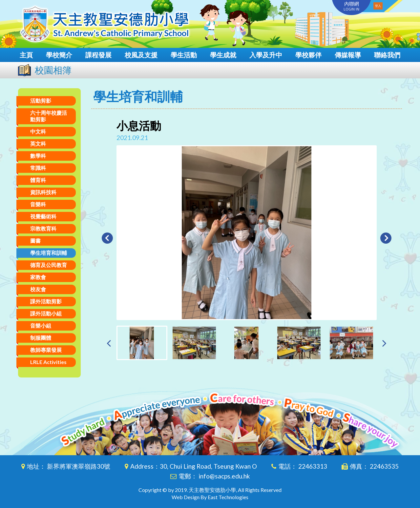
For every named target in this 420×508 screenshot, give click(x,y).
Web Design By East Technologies (210, 497)
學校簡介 (59, 55)
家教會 (38, 277)
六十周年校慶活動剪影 (49, 116)
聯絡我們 (387, 55)
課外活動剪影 (46, 301)
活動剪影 (41, 101)
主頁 (26, 55)
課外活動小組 (46, 313)
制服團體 (41, 338)
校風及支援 (141, 55)
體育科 (38, 180)
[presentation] (109, 343)
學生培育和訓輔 (49, 253)
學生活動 (184, 55)
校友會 (38, 289)
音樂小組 (41, 325)
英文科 (38, 143)
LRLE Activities (48, 362)
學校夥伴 (308, 55)
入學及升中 (266, 55)
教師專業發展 (46, 350)
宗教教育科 (43, 228)
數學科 (38, 156)
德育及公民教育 (49, 265)
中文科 (38, 131)
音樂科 (38, 204)
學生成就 (223, 55)
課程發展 (98, 55)
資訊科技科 (43, 192)
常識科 (38, 168)
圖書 (35, 241)
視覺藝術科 (43, 216)
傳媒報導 (348, 55)
